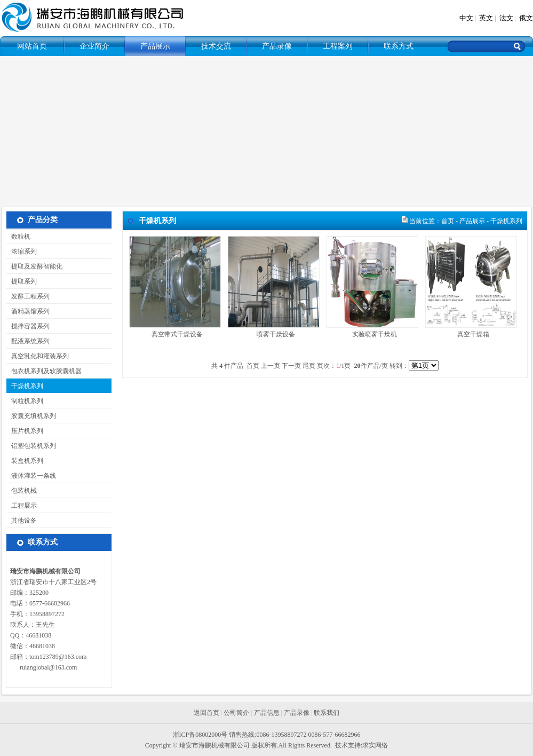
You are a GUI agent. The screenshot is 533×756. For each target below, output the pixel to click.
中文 (466, 18)
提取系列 (22, 281)
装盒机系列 (25, 461)
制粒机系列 (25, 401)
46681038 (38, 635)
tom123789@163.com (58, 657)
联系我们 (327, 713)
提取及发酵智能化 (34, 266)
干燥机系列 (25, 386)
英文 (486, 18)
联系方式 (399, 46)
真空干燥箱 (473, 334)
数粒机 (18, 237)
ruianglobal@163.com (48, 667)
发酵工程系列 (28, 296)
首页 (448, 221)
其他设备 (22, 521)
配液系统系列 (28, 341)
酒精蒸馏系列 (28, 311)
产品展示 (155, 46)
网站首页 (32, 46)
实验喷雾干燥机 (375, 334)
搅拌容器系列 (28, 326)
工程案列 (338, 46)
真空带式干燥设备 (177, 334)
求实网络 (375, 745)
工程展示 (22, 506)
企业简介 (94, 46)
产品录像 (277, 46)
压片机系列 (25, 431)
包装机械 (22, 491)
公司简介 (236, 713)
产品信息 (267, 713)
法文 (506, 18)
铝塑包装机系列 (31, 446)
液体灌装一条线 (31, 476)
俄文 (526, 18)
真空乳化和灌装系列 (38, 356)
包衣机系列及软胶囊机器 (44, 371)
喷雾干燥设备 (276, 334)
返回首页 (206, 713)
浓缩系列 (22, 251)
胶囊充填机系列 (31, 416)
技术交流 (216, 46)
